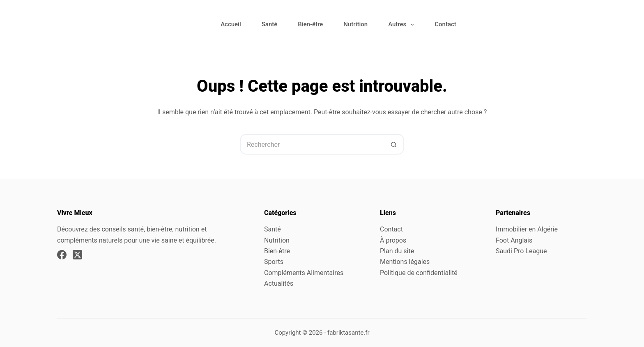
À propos (393, 240)
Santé (270, 24)
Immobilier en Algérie (527, 229)
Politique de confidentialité (419, 273)
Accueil (231, 24)
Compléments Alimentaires (304, 273)
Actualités (279, 283)
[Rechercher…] (312, 144)
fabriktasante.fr (348, 333)
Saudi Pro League (521, 251)
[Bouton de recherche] (394, 144)
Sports (274, 262)
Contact (445, 24)
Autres (403, 25)
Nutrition (355, 24)
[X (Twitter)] (77, 255)
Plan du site (397, 251)
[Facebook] (62, 255)
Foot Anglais (514, 240)
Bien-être (310, 24)
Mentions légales (405, 262)
